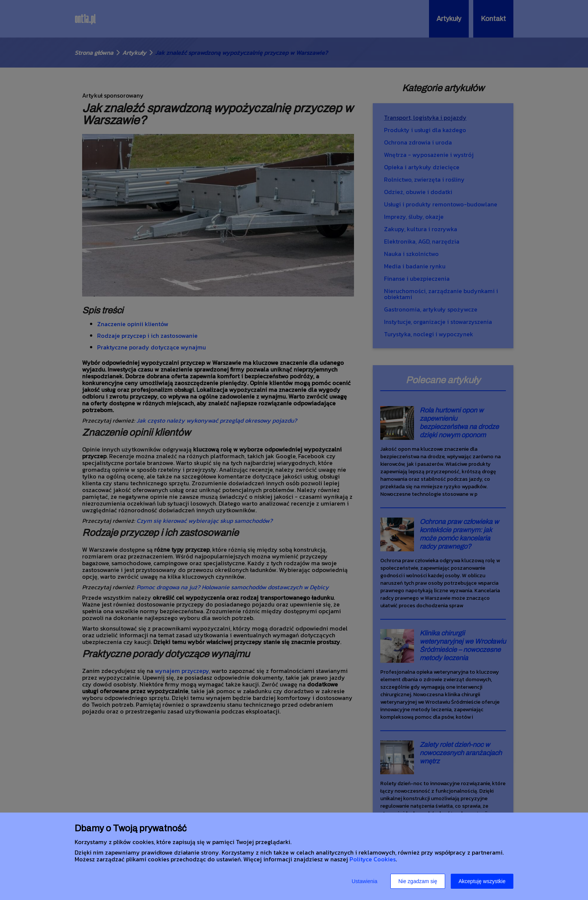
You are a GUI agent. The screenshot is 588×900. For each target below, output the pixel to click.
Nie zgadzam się (418, 881)
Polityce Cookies (373, 859)
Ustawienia (364, 881)
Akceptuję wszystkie (482, 881)
